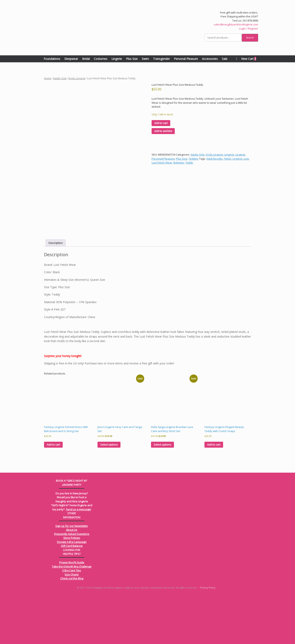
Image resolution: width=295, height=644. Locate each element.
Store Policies (72, 586)
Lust (246, 159)
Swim (145, 59)
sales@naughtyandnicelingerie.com (236, 24)
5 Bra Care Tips (72, 619)
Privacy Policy (208, 636)
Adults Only (60, 78)
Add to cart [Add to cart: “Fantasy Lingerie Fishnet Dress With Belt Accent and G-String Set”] (53, 493)
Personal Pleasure (186, 59)
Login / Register (249, 28)
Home (48, 78)
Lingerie (117, 59)
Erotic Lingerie (77, 78)
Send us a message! (78, 558)
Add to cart (161, 123)
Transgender (161, 59)
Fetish (228, 159)
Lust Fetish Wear (162, 163)
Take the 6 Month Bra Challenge (72, 615)
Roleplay (179, 163)
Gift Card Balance (72, 594)
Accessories (210, 59)
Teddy (189, 163)
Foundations (52, 59)
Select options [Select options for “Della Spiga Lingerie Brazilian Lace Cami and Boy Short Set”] (162, 493)
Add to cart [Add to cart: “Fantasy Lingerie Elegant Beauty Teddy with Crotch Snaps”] (214, 493)
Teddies (193, 159)
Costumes (101, 59)
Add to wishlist (163, 131)
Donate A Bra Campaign (72, 591)
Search (250, 38)
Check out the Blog (72, 627)
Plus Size (132, 59)
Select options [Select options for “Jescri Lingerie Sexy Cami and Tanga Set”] (109, 493)
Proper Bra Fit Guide (72, 611)
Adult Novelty (214, 159)
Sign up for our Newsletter (72, 575)
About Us (72, 578)
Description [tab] (56, 291)
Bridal (86, 59)
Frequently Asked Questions (72, 583)
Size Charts (72, 623)
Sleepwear (71, 59)
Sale (225, 59)
